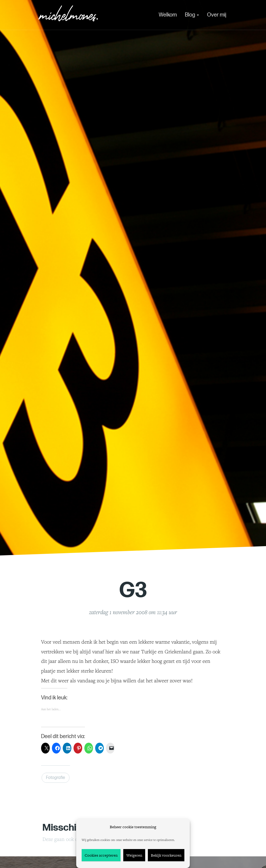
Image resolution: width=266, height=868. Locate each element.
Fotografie (56, 778)
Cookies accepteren (101, 855)
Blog (192, 15)
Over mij (217, 15)
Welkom (168, 15)
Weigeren (134, 855)
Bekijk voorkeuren (166, 855)
